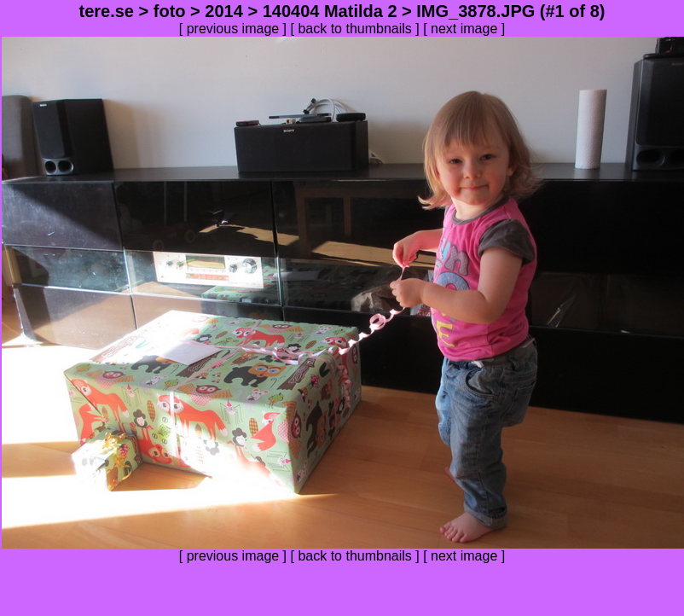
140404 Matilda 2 (330, 11)
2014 (224, 11)
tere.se (106, 11)
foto (170, 11)
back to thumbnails (354, 29)
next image (464, 29)
